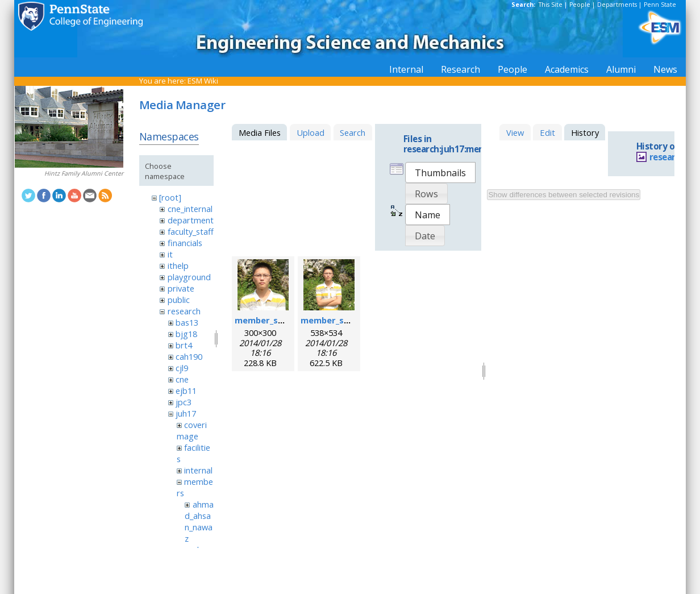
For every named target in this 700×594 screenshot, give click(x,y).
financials (185, 243)
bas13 (187, 322)
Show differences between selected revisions (564, 195)
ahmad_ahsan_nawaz (199, 521)
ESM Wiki (203, 81)
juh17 (186, 413)
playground (189, 277)
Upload (311, 132)
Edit (547, 132)
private (181, 288)
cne (182, 379)
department (191, 220)
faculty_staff (191, 231)
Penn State (660, 5)
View (515, 132)
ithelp (178, 265)
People (580, 5)
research (184, 311)
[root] (170, 197)
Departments (617, 5)
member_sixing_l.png (344, 320)
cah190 (189, 356)
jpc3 (184, 402)
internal (198, 470)
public (179, 300)
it (170, 254)
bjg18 (186, 334)
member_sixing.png (275, 320)
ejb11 (186, 391)
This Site (551, 5)
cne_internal (190, 209)
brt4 (184, 345)
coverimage (192, 430)
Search (353, 132)
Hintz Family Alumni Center (84, 173)
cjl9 (182, 368)
